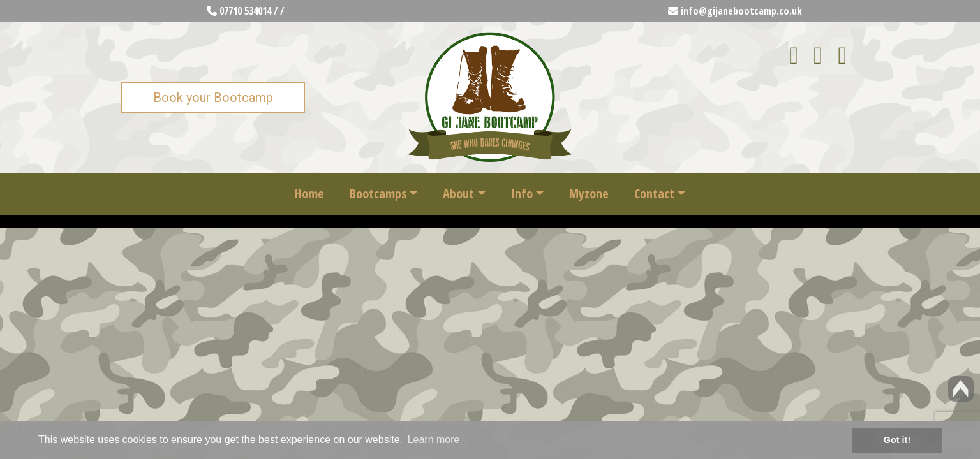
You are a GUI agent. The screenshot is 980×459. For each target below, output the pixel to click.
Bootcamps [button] (378, 193)
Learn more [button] (434, 440)
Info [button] (522, 193)
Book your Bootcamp (213, 98)
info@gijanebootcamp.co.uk (735, 11)
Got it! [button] (897, 440)
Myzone (589, 193)
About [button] (458, 193)
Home (309, 193)
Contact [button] (654, 193)
